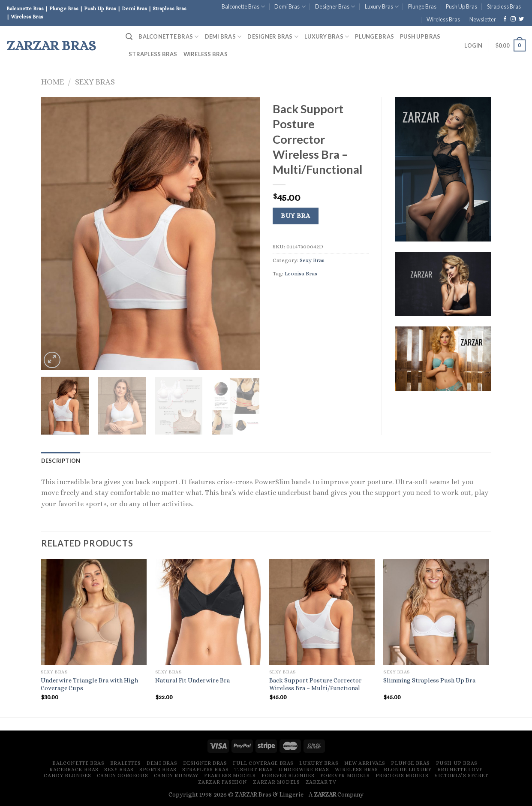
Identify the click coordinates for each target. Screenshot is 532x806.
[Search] (129, 37)
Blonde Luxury (407, 770)
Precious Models (402, 776)
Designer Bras (335, 7)
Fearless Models (230, 776)
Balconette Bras (243, 7)
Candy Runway (176, 776)
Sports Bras (158, 770)
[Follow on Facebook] (505, 19)
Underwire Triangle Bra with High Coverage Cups (89, 684)
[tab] (61, 461)
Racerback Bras (74, 770)
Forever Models (345, 776)
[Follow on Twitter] (521, 19)
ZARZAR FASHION (223, 782)
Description (61, 461)
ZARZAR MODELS (276, 782)
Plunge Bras (422, 6)
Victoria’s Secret (461, 776)
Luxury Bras (382, 7)
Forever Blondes (288, 776)
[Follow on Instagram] (513, 19)
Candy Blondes (67, 776)
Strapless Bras (504, 6)
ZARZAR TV (321, 782)
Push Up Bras (461, 6)
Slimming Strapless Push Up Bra (429, 680)
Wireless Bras (443, 19)
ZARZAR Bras (51, 45)
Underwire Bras (304, 770)
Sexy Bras (95, 82)
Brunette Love (460, 770)
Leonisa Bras (301, 273)
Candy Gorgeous (123, 776)
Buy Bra (295, 216)
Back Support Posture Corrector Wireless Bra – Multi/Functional (316, 684)
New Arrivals (365, 763)
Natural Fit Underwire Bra (192, 680)
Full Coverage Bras (263, 763)
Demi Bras (290, 7)
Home (53, 82)
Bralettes (126, 763)
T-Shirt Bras (254, 770)
